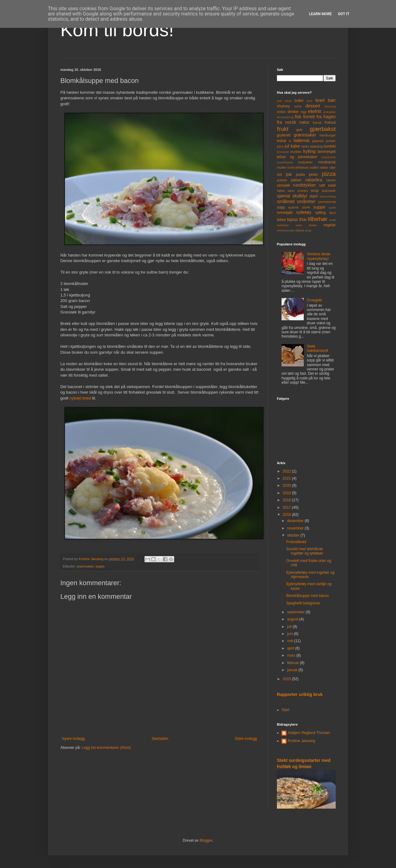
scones (303, 191)
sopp (281, 207)
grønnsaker (85, 566)
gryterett (284, 135)
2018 (287, 500)
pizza (329, 174)
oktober (294, 535)
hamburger (328, 135)
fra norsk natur (293, 122)
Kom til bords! (117, 30)
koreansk (283, 152)
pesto (313, 175)
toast (332, 220)
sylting (321, 213)
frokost (330, 123)
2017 (287, 507)
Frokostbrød (296, 542)
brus (310, 101)
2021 (287, 478)
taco (333, 213)
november (296, 528)
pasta (300, 175)
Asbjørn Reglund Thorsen (309, 733)
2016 (287, 515)
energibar (329, 112)
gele (299, 130)
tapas (292, 219)
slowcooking (328, 196)
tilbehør (318, 219)
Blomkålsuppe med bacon (308, 596)
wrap (308, 230)
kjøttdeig (316, 146)
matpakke (306, 162)
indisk (282, 141)
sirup (315, 191)
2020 (287, 486)
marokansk (328, 157)
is (290, 141)
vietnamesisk (285, 230)
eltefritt (314, 111)
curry (298, 106)
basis (288, 101)
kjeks (305, 146)
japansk (318, 141)
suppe (100, 566)
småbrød (286, 201)
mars (292, 655)
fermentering (285, 117)
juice (280, 146)
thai (303, 219)
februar (293, 663)
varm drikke (306, 225)
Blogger (206, 840)
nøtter (324, 167)
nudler (314, 167)
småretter (306, 201)
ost (279, 175)
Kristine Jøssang (301, 741)
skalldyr (300, 196)
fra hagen (326, 117)
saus (291, 191)
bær (332, 100)
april (291, 648)
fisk (298, 117)
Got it (344, 14)
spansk (293, 207)
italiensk (302, 140)
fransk (317, 123)
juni (291, 634)
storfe (306, 207)
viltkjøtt (299, 230)
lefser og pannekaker (297, 157)
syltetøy (304, 212)
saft (322, 185)
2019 (287, 493)
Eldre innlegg (246, 739)
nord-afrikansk (298, 167)
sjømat (284, 196)
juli (290, 627)
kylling (309, 151)
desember (296, 521)
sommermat (327, 202)
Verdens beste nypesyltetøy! (319, 256)
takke (281, 220)
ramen (331, 180)
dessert (313, 106)
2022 (287, 471)
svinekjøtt (285, 213)
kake (295, 146)
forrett (309, 117)
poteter (282, 180)
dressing (330, 106)
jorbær (331, 141)
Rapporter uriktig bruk (300, 694)
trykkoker (283, 225)
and (279, 101)
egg (303, 112)
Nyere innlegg (73, 739)
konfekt (330, 146)
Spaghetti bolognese (303, 603)
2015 (287, 679)
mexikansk (327, 162)
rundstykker (304, 185)
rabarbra (314, 180)
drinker (293, 112)
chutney (283, 106)
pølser (296, 180)
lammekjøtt (327, 152)
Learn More (321, 14)
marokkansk (285, 162)
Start (285, 710)
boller (299, 101)
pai (289, 174)
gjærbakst (323, 129)
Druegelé (314, 300)
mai (291, 641)
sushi (332, 207)
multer (282, 167)
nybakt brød (80, 398)
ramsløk (284, 185)
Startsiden (160, 739)
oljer (333, 167)
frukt (283, 129)
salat (332, 185)
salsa (281, 191)
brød (320, 100)
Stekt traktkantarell (318, 348)
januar (293, 670)
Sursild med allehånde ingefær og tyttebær (305, 551)
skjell (314, 196)
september (296, 612)
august (293, 619)
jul (287, 146)
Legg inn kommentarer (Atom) (106, 748)
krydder (296, 152)
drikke (281, 112)
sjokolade (329, 191)
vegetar (329, 225)
